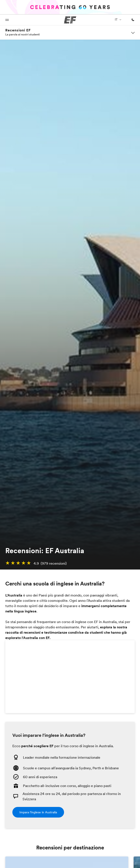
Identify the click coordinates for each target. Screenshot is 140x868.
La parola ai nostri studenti (23, 34)
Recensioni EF (18, 30)
